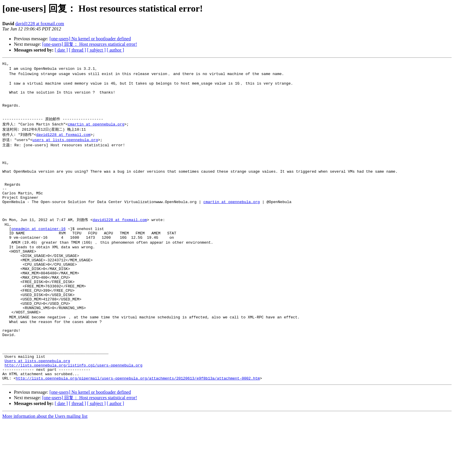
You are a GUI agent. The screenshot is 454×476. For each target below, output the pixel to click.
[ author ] (116, 50)
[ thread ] (77, 50)
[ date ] (61, 50)
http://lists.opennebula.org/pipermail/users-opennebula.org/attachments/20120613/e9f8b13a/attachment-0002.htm (138, 433)
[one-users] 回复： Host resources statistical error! (90, 44)
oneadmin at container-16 (38, 255)
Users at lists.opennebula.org (37, 412)
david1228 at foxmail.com (40, 24)
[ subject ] (96, 50)
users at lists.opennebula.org (65, 150)
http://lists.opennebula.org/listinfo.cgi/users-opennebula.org (74, 417)
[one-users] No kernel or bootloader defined (90, 39)
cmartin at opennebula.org (96, 133)
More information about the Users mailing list (45, 471)
